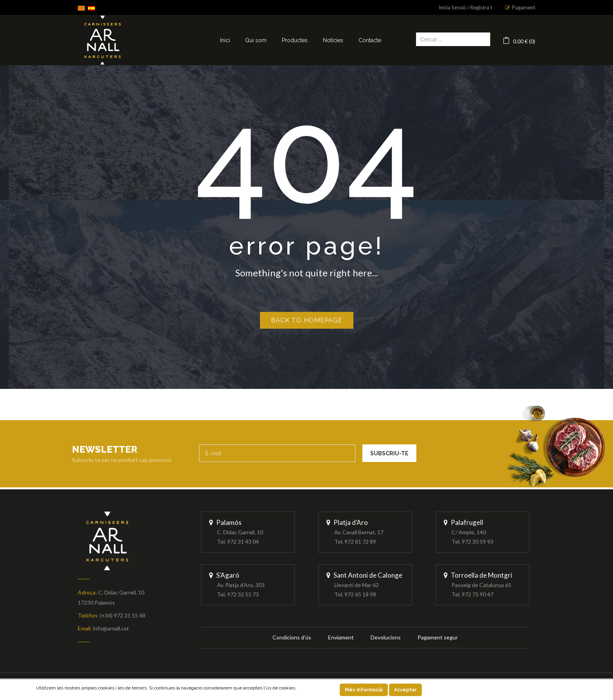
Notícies (333, 40)
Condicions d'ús (292, 637)
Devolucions (386, 637)
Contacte (370, 40)
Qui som (256, 40)
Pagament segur (438, 637)
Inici (225, 40)
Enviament (341, 637)
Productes (295, 40)
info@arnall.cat (111, 628)
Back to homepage (307, 320)
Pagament (524, 7)
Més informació (364, 690)
